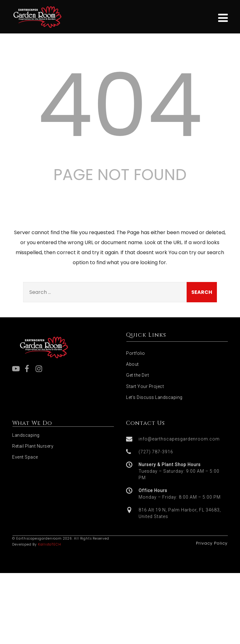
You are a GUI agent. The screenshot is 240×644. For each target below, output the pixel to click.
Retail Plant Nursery (33, 446)
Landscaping (26, 435)
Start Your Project (145, 386)
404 (120, 105)
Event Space (25, 457)
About (132, 364)
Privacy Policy (212, 543)
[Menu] (223, 18)
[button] (177, 439)
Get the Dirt (137, 375)
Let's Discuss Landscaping (154, 397)
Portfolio (136, 353)
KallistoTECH (50, 544)
